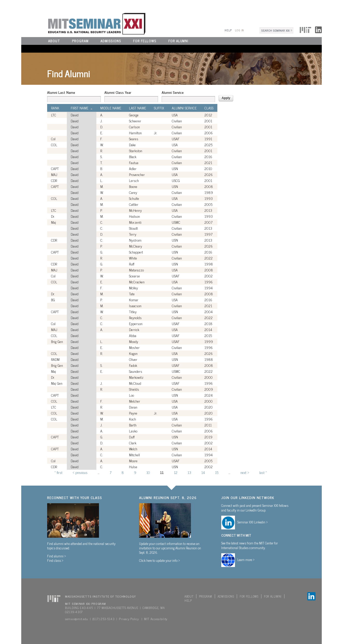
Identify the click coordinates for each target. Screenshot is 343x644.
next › (245, 472)
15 (217, 472)
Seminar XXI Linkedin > (253, 522)
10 (148, 472)
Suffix (159, 108)
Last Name (138, 108)
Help (228, 30)
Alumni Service (173, 92)
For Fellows (145, 41)
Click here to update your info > (160, 560)
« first (58, 472)
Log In (240, 30)
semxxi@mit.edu (77, 619)
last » (263, 472)
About (54, 41)
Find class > (55, 560)
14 (203, 472)
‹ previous (80, 472)
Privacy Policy (129, 619)
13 (189, 472)
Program (80, 41)
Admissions (111, 41)
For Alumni (178, 41)
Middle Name (111, 108)
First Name (82, 108)
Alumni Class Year (118, 92)
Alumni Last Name (61, 92)
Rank (55, 108)
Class (209, 108)
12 (176, 472)
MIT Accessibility (156, 619)
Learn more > (246, 559)
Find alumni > (57, 556)
